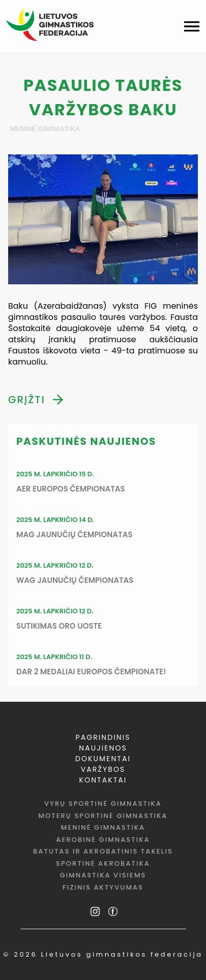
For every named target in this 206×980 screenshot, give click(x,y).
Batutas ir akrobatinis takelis (103, 851)
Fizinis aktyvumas (103, 887)
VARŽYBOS (103, 769)
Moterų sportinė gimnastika (103, 816)
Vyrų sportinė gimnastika (103, 804)
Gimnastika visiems (103, 875)
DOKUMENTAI (103, 759)
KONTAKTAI (103, 780)
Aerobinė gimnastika (103, 840)
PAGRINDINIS (103, 737)
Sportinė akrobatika (103, 863)
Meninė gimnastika (45, 129)
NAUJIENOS (103, 748)
